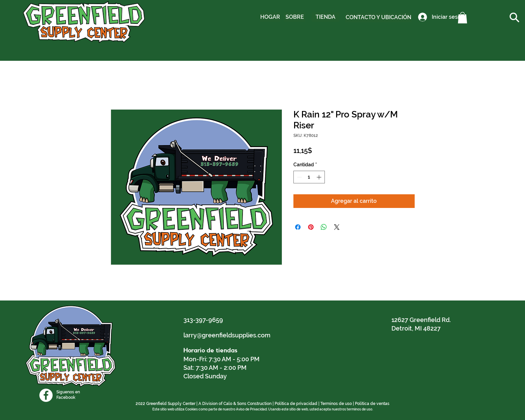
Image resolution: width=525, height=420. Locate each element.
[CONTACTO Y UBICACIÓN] (378, 17)
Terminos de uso (336, 404)
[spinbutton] (309, 177)
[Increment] (320, 177)
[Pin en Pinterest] (311, 227)
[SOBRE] (295, 17)
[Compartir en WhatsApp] (324, 227)
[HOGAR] (270, 17)
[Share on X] (337, 227)
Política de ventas (372, 404)
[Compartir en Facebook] (298, 227)
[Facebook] (46, 395)
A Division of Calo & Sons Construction (235, 404)
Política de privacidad (296, 404)
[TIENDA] (326, 17)
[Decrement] (299, 177)
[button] (462, 18)
